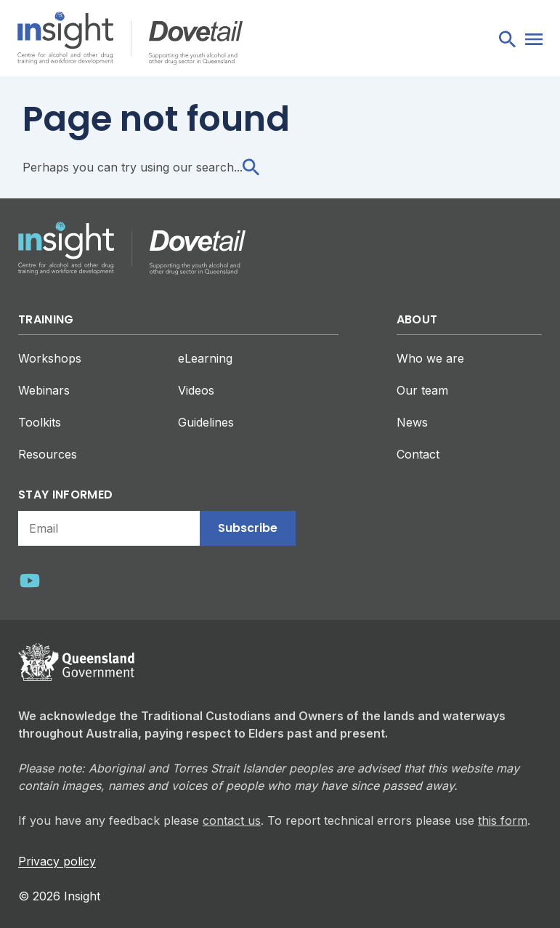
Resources (48, 454)
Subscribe (248, 528)
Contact (418, 454)
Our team (422, 390)
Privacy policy (57, 861)
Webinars (44, 390)
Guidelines (206, 422)
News (412, 422)
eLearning (205, 358)
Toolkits (40, 422)
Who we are (430, 358)
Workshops (50, 358)
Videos (196, 390)
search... (228, 167)
